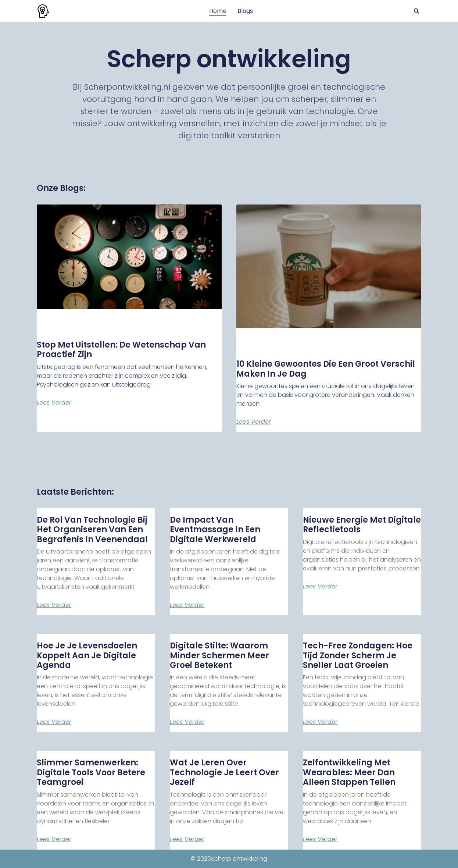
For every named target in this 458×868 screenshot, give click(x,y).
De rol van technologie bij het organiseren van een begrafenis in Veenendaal (92, 530)
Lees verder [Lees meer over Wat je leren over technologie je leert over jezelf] (187, 839)
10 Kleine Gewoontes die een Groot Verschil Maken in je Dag (326, 369)
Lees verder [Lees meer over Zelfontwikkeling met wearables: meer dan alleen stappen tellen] (320, 839)
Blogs (245, 11)
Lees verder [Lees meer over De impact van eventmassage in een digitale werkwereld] (187, 605)
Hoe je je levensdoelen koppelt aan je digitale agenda (87, 655)
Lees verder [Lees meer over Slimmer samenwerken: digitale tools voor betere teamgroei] (54, 839)
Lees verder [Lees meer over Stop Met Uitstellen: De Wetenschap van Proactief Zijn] (54, 403)
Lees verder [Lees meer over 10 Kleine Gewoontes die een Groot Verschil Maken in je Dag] (254, 422)
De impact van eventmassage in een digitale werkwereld (215, 530)
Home (218, 11)
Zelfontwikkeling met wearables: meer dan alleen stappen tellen (349, 772)
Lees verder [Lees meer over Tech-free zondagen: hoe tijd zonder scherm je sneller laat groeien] (320, 722)
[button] (416, 11)
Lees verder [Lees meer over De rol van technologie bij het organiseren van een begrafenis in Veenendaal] (54, 605)
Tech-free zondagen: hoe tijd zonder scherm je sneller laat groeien (358, 655)
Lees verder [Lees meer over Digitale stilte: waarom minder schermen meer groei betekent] (187, 722)
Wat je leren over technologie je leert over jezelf (224, 772)
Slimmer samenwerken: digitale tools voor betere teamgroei (91, 772)
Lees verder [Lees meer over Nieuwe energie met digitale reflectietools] (320, 587)
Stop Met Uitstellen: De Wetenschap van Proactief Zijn (121, 350)
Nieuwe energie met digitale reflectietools (362, 525)
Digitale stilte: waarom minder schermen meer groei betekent (219, 655)
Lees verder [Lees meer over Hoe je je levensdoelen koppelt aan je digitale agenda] (54, 722)
